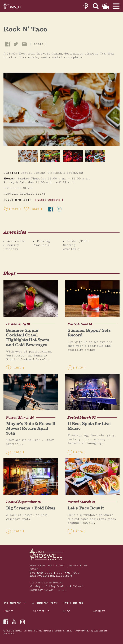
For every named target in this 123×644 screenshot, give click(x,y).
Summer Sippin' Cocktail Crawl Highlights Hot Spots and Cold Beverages (28, 337)
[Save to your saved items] (33, 209)
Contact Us (41, 611)
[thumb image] (28, 156)
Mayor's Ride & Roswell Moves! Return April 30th (31, 428)
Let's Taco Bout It (86, 508)
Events (8, 611)
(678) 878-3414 (17, 200)
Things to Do (15, 604)
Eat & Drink (73, 604)
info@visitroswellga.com (51, 576)
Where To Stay (44, 604)
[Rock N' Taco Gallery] (61, 109)
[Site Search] (96, 6)
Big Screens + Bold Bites (31, 508)
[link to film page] (106, 6)
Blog (66, 611)
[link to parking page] (86, 6)
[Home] (13, 6)
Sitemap (99, 611)
